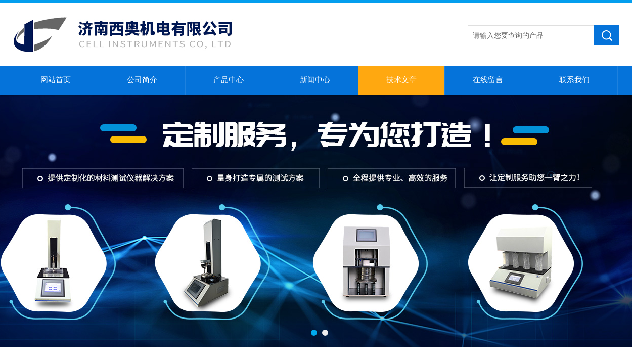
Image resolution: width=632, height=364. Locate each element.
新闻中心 (315, 80)
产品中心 (229, 80)
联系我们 (574, 80)
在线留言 (488, 80)
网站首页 (56, 80)
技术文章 (401, 80)
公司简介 (142, 80)
